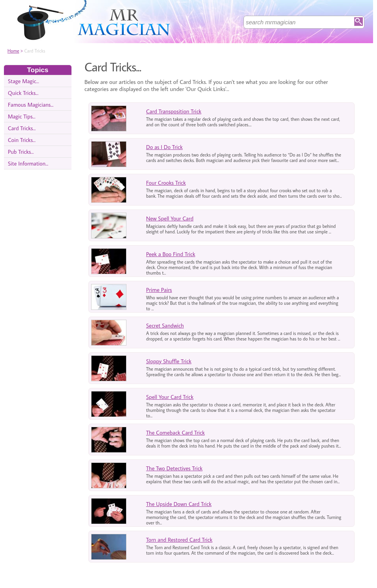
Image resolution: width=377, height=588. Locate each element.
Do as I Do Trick (164, 147)
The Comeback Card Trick (175, 432)
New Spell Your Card (170, 218)
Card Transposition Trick (174, 111)
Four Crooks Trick (166, 183)
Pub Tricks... (21, 152)
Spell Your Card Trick (170, 397)
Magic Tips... (22, 116)
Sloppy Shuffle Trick (169, 361)
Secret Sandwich (165, 325)
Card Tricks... (22, 128)
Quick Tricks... (23, 93)
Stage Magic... (23, 81)
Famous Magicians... (31, 105)
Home (13, 51)
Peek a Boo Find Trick (171, 254)
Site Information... (28, 163)
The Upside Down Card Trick (179, 504)
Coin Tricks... (22, 140)
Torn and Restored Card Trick (179, 540)
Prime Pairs (159, 290)
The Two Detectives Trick (174, 468)
